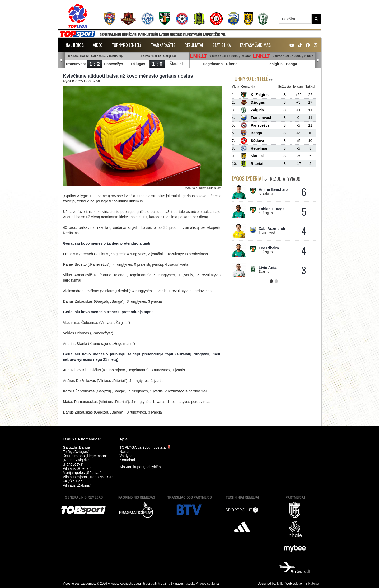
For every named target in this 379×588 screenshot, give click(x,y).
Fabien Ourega (272, 209)
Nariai (125, 452)
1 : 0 (157, 64)
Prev (61, 60)
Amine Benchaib (273, 189)
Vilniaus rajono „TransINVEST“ (88, 477)
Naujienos (75, 45)
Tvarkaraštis (163, 45)
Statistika (222, 45)
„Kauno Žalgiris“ (76, 460)
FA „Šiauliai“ (73, 481)
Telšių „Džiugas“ (76, 452)
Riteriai (232, 64)
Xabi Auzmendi (272, 229)
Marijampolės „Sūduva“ (82, 473)
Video (98, 45)
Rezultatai (194, 45)
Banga (292, 64)
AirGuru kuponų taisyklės (140, 467)
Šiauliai (176, 64)
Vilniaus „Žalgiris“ (77, 485)
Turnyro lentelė (127, 45)
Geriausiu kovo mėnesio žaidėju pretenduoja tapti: (107, 243)
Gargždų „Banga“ (77, 447)
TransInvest (76, 64)
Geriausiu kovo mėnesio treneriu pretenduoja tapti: (108, 312)
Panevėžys (114, 64)
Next (318, 60)
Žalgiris (276, 64)
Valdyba (126, 456)
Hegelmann (213, 64)
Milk (280, 584)
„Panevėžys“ (73, 464)
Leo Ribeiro (269, 248)
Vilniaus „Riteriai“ (77, 468)
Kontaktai (127, 460)
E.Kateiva (312, 584)
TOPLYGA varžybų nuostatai (145, 447)
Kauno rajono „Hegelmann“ (85, 456)
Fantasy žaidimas (255, 45)
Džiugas (138, 64)
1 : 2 (95, 64)
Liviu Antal (268, 268)
